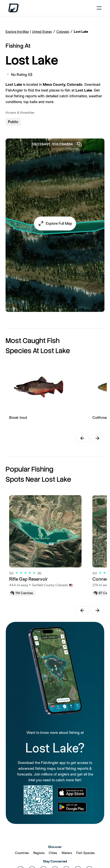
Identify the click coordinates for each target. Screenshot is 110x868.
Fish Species (86, 853)
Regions (39, 853)
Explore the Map (17, 32)
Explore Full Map (59, 223)
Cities (53, 853)
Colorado (63, 32)
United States (42, 32)
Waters (67, 853)
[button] (55, 224)
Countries (22, 853)
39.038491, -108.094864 (57, 144)
